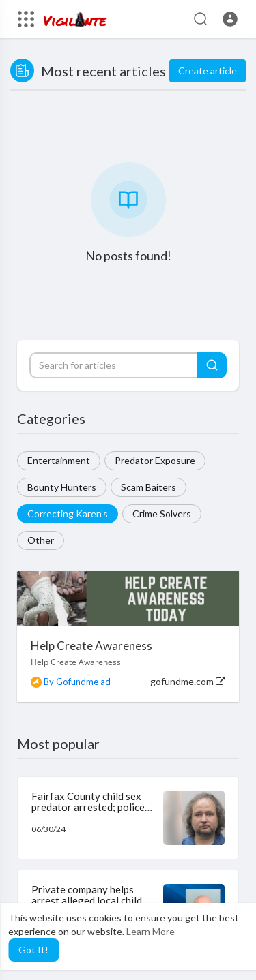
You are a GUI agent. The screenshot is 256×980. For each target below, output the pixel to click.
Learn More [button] (151, 931)
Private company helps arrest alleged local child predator (87, 901)
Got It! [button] (33, 950)
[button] (230, 19)
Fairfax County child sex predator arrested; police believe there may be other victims (91, 813)
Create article (208, 71)
